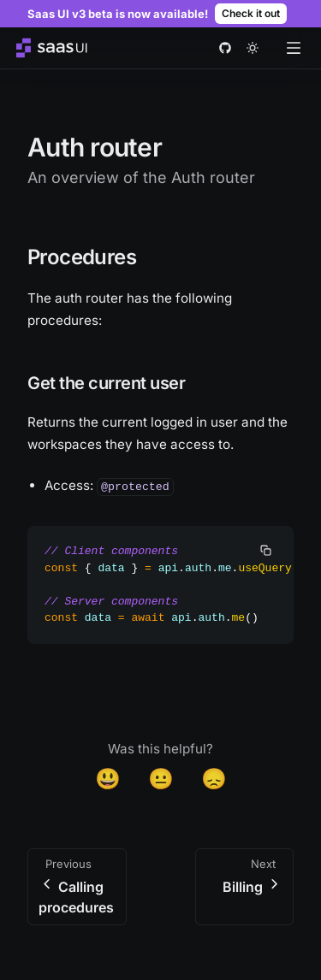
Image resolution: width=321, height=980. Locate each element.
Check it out (251, 13)
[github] (225, 48)
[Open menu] (294, 48)
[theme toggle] (253, 48)
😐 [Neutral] (161, 779)
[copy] (266, 550)
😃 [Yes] (108, 779)
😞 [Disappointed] (214, 779)
